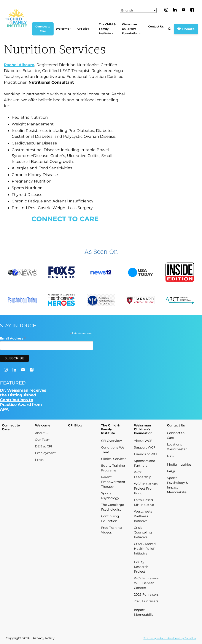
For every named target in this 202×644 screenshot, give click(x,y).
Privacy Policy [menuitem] (44, 638)
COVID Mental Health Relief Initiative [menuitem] (145, 549)
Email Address (13, 338)
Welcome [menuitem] (62, 29)
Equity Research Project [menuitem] (141, 567)
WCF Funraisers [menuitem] (146, 578)
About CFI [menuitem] (43, 433)
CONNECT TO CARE (65, 219)
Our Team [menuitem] (43, 440)
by (170, 638)
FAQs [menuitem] (171, 471)
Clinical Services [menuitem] (114, 459)
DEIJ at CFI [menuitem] (43, 446)
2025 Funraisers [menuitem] (146, 601)
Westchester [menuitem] (177, 449)
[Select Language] (138, 10)
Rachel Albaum (19, 65)
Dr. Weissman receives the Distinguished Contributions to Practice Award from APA (23, 400)
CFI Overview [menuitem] (111, 441)
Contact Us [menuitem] (156, 26)
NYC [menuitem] (170, 456)
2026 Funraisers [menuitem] (146, 594)
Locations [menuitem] (174, 444)
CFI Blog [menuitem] (83, 29)
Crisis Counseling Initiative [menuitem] (143, 532)
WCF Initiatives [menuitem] (146, 484)
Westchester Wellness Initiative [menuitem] (144, 516)
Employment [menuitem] (45, 453)
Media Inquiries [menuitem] (179, 465)
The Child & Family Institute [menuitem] (107, 29)
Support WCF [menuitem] (145, 447)
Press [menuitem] (39, 460)
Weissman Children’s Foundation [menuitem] (130, 29)
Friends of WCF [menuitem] (146, 454)
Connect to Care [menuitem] (43, 29)
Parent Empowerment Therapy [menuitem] (113, 482)
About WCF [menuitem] (143, 441)
